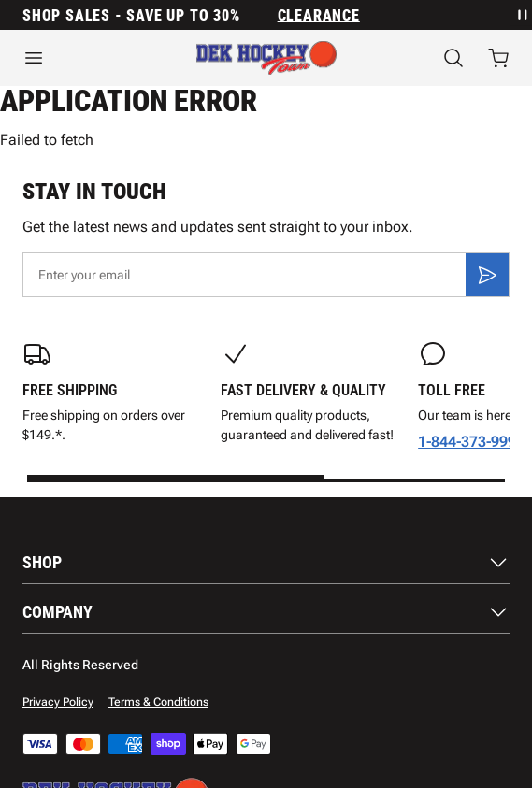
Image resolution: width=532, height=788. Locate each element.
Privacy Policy (58, 702)
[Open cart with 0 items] (498, 58)
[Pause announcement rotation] (521, 15)
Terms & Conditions (158, 702)
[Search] (453, 58)
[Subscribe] (487, 275)
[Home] (266, 58)
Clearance (319, 15)
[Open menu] (87, 58)
